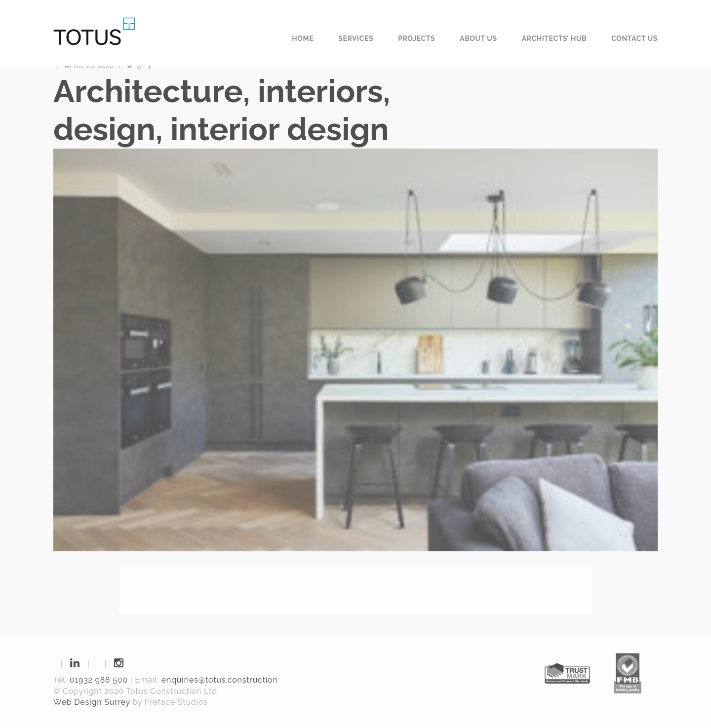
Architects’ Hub (554, 38)
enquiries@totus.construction (220, 680)
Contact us (634, 38)
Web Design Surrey (92, 702)
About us (478, 38)
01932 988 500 (99, 680)
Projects (416, 38)
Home (303, 38)
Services (356, 38)
